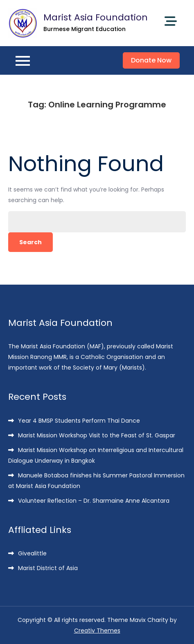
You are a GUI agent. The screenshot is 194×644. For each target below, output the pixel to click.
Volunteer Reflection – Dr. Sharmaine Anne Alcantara (94, 501)
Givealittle (32, 553)
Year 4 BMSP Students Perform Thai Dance (79, 421)
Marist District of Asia (48, 568)
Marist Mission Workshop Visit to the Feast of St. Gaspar (97, 435)
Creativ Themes (97, 631)
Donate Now (151, 60)
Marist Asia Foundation (96, 17)
